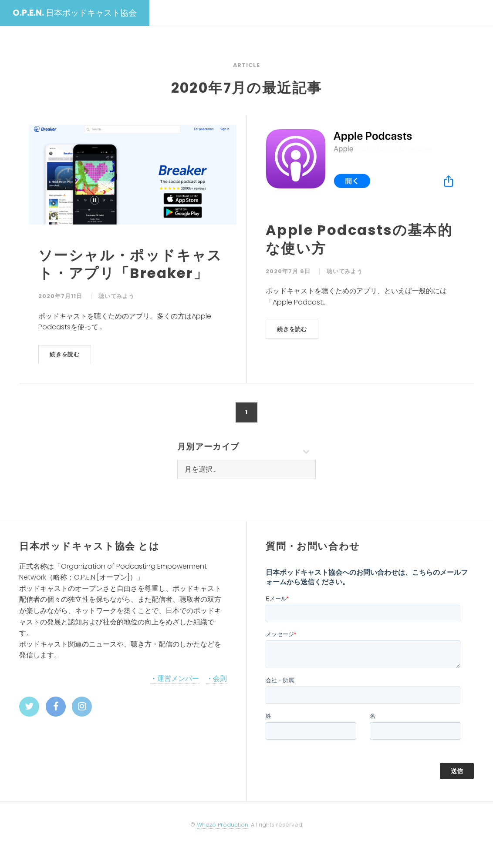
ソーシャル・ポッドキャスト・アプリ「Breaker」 (130, 264)
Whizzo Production (223, 825)
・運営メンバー (175, 679)
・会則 (216, 679)
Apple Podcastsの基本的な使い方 (359, 239)
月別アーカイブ (208, 447)
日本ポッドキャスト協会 (75, 13)
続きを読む (65, 354)
